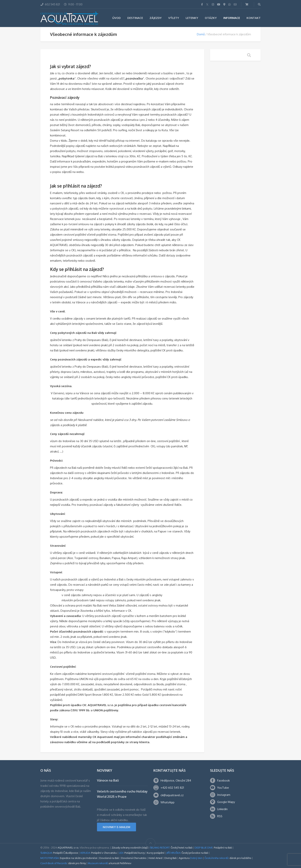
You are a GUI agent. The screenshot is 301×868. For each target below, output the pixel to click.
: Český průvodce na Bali (187, 853)
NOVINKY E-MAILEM (116, 827)
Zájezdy (156, 18)
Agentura (191, 858)
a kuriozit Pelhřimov (110, 863)
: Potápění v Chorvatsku (99, 853)
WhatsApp (168, 802)
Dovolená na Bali (109, 858)
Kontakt (254, 18)
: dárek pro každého (228, 858)
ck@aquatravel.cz (172, 795)
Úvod (116, 18)
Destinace (135, 18)
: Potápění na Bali (213, 848)
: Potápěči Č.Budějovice (59, 853)
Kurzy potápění (156, 853)
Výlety (174, 18)
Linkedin (222, 809)
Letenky (192, 18)
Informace (232, 18)
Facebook (223, 780)
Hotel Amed (155, 858)
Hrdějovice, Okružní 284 (176, 780)
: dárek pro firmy (63, 863)
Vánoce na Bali (108, 780)
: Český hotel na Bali (171, 848)
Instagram (224, 795)
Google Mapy (226, 802)
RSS (220, 816)
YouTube (223, 788)
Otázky (211, 18)
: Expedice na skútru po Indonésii (69, 858)
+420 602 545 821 (172, 788)
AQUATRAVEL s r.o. (68, 848)
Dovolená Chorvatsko (134, 858)
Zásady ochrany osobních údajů (130, 848)
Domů (201, 34)
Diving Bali (170, 858)
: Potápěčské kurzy (132, 853)
